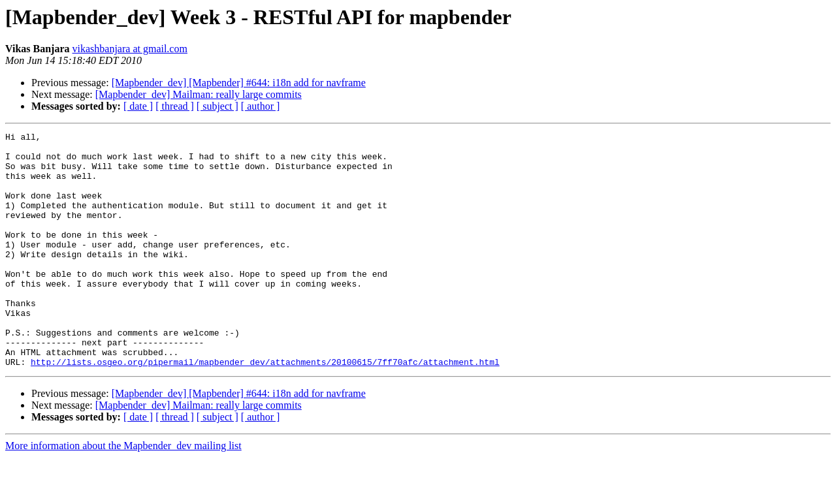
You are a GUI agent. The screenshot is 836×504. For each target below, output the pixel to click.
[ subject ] (217, 106)
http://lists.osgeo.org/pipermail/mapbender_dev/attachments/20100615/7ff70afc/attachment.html (265, 409)
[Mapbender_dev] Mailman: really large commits (199, 94)
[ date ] (138, 106)
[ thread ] (175, 106)
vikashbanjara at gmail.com (130, 49)
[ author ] (261, 106)
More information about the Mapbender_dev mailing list (123, 493)
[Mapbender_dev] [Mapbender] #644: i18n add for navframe (239, 83)
